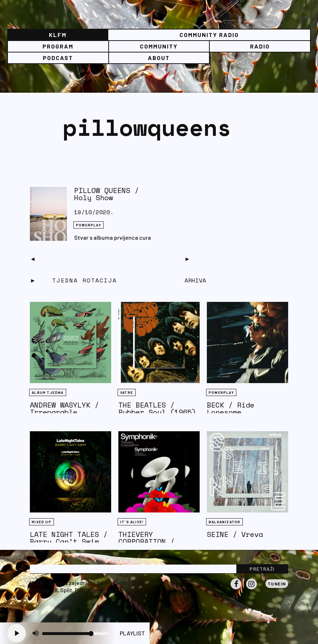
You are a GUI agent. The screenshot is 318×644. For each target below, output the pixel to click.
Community (159, 46)
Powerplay (88, 225)
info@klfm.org (105, 590)
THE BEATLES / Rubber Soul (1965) (157, 408)
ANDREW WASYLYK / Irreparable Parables (64, 412)
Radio (260, 46)
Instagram (251, 589)
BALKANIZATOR (224, 522)
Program (58, 46)
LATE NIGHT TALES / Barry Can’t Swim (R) (69, 541)
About (159, 58)
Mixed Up (42, 522)
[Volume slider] (76, 634)
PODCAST (58, 58)
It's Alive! (132, 522)
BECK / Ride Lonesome (231, 408)
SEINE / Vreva (235, 534)
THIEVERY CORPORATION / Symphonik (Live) (153, 541)
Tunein (277, 584)
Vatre (127, 392)
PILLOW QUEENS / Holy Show (106, 194)
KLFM (58, 35)
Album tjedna (47, 392)
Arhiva (195, 280)
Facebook (236, 589)
